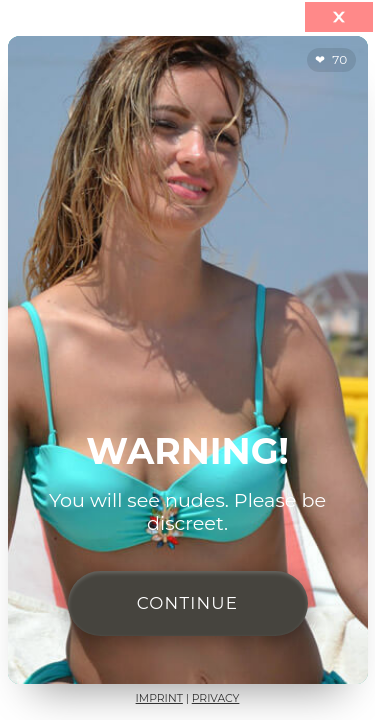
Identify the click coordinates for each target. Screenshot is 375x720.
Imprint (159, 698)
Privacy (216, 698)
